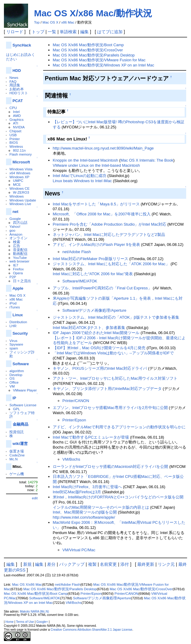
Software (21, 364)
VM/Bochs (71, 459)
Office (14, 382)
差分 (51, 564)
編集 (84, 32)
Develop (16, 375)
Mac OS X (50, 22)
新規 (27, 564)
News (14, 77)
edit (35, 498)
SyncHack (22, 45)
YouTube (20, 258)
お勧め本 (17, 89)
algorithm (17, 371)
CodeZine (17, 455)
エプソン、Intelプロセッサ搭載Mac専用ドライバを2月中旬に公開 (110, 408)
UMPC (18, 180)
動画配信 (20, 254)
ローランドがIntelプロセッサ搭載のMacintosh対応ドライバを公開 (111, 467)
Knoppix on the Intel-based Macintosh (86, 160)
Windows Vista (21, 169)
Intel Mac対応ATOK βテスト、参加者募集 (89, 328)
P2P (13, 277)
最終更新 (146, 564)
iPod (13, 303)
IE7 (16, 265)
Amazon (16, 234)
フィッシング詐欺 (22, 354)
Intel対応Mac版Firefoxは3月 (77, 492)
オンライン (18, 238)
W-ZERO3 (21, 192)
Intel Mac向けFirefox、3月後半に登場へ (87, 487)
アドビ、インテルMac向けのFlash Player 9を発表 (96, 245)
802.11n (19, 150)
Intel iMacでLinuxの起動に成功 (80, 176)
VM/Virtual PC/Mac (79, 550)
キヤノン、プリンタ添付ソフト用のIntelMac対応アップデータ (107, 389)
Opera (18, 273)
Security (20, 333)
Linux (18, 315)
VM (12, 386)
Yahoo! (15, 226)
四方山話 (20, 222)
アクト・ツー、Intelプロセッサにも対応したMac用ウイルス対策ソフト (115, 378)
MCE (17, 184)
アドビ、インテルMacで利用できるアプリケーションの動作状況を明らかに (119, 427)
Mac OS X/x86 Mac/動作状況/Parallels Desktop (94, 55)
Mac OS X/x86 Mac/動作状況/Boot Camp (88, 45)
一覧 (52, 32)
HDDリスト (19, 93)
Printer (14, 139)
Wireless (16, 146)
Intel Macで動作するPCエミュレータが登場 (91, 437)
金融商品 (21, 424)
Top (37, 22)
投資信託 (17, 432)
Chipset (15, 131)
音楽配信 (20, 250)
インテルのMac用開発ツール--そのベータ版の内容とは (101, 507)
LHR (13, 326)
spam (14, 348)
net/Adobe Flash (77, 252)
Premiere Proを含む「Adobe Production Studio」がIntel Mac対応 (110, 224)
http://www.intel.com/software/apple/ (84, 517)
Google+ (42, 622)
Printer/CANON (76, 401)
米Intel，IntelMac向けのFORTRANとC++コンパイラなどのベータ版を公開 (118, 497)
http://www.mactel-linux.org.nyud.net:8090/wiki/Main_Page (103, 148)
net (16, 212)
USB (13, 135)
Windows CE (19, 188)
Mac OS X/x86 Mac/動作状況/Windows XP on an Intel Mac (103, 65)
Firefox (18, 269)
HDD (17, 71)
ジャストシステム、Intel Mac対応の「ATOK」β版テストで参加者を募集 (116, 317)
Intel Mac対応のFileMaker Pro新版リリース (91, 259)
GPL (16, 409)
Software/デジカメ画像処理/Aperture (94, 310)
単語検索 (68, 32)
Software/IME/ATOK (80, 281)
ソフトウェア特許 (22, 415)
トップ (38, 32)
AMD (17, 116)
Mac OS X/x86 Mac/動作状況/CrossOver (88, 50)
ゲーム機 (17, 474)
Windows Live (20, 204)
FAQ (13, 81)
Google (15, 219)
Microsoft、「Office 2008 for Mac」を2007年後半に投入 (102, 214)
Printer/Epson (74, 420)
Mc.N (13, 459)
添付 (125, 564)
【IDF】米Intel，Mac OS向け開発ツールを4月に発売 (99, 348)
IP (14, 398)
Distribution (18, 322)
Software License (23, 405)
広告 (17, 246)
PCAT (18, 101)
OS (12, 378)
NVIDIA (19, 127)
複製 (92, 564)
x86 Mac (68, 22)
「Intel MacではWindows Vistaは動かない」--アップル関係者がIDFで (113, 353)
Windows (16, 196)
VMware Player (25, 390)
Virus (13, 341)
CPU (13, 108)
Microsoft (21, 162)
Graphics (16, 119)
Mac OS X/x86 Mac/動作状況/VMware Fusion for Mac (99, 60)
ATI (16, 123)
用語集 (15, 85)
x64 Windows (20, 173)
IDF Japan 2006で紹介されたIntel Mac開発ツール (96, 333)
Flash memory (21, 154)
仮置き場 (17, 451)
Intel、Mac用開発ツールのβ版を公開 (85, 512)
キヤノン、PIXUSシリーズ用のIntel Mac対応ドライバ (100, 368)
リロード (15, 32)
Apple (18, 288)
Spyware (16, 344)
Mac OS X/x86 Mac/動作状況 (93, 13)
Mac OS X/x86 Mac (27, 584)
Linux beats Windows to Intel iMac (82, 181)
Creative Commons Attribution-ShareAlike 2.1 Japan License (92, 630)
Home (10, 622)
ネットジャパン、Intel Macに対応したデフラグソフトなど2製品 (109, 235)
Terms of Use (25, 622)
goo (12, 230)
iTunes (15, 307)
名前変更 (108, 564)
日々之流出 (22, 281)
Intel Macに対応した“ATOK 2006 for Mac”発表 (93, 274)
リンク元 (166, 564)
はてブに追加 (110, 32)
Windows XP (19, 177)
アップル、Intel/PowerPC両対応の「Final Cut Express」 (102, 288)
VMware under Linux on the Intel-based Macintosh (96, 165)
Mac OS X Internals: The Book (147, 160)
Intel (16, 112)
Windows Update (23, 200)
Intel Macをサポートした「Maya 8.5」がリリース (96, 204)
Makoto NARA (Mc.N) (34, 612)
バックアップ (72, 564)
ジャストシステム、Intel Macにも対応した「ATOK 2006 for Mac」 (111, 264)
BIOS (14, 142)
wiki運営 (20, 444)
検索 (17, 242)
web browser (19, 261)
